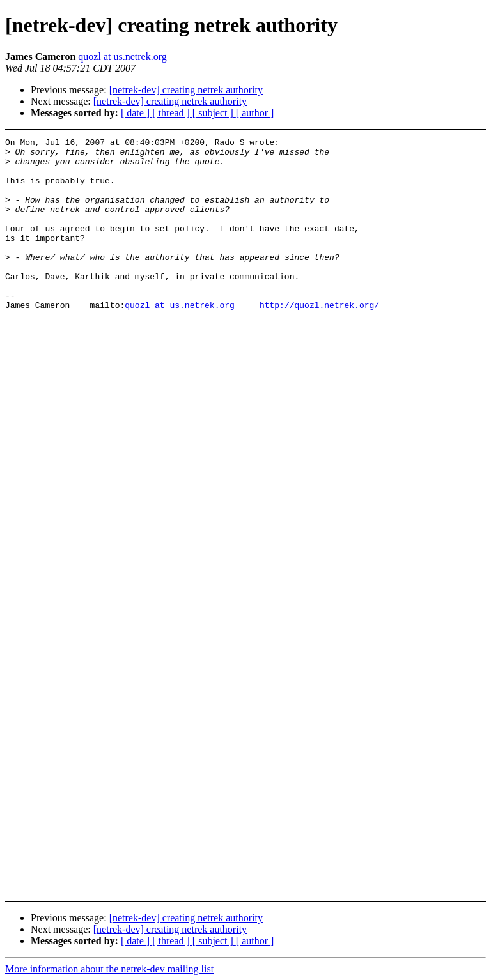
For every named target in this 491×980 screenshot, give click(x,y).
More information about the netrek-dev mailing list (109, 969)
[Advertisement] (452, 321)
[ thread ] (172, 113)
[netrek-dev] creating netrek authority (186, 90)
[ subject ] (214, 113)
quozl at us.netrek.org (122, 57)
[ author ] (255, 113)
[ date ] (136, 113)
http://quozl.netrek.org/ (319, 339)
